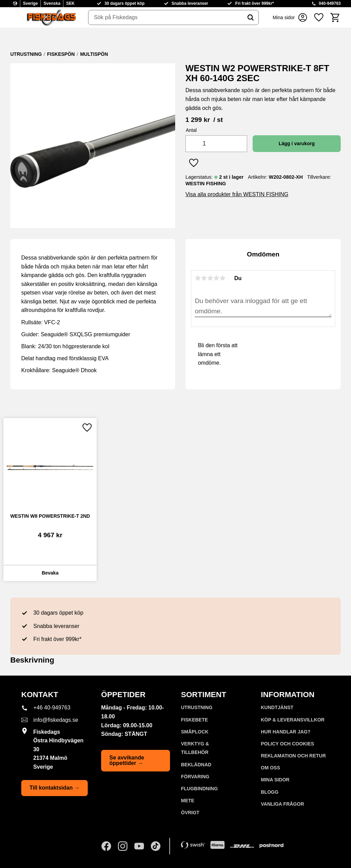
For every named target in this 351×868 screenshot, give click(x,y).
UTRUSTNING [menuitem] (197, 707)
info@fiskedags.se (56, 720)
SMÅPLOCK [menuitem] (195, 732)
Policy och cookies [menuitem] (287, 744)
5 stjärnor (222, 278)
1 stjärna (198, 278)
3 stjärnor (210, 278)
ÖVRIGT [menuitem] (190, 813)
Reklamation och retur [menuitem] (293, 756)
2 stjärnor (204, 278)
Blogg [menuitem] (270, 792)
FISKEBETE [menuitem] (195, 720)
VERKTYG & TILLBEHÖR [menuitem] (195, 748)
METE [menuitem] (188, 801)
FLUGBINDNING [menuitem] (199, 789)
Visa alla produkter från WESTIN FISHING (237, 194)
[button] (319, 17)
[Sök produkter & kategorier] (166, 17)
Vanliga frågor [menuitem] (282, 804)
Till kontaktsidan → (55, 788)
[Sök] (251, 17)
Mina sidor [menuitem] (275, 780)
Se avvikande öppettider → (127, 760)
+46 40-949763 (52, 708)
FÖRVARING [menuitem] (195, 777)
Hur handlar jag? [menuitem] (286, 732)
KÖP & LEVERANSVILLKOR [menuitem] (293, 720)
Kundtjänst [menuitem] (277, 707)
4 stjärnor (216, 278)
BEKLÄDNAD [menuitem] (196, 765)
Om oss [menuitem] (270, 768)
